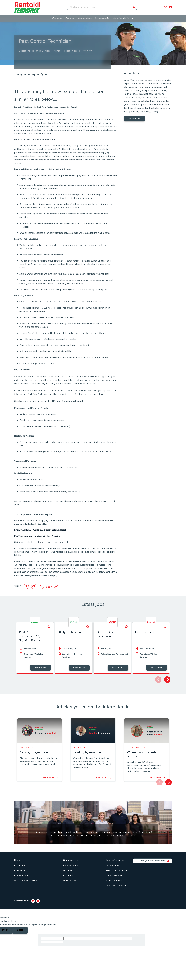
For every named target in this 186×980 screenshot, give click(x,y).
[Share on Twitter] (41, 586)
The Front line (80, 748)
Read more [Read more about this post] (48, 778)
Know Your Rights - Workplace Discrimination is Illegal (40, 530)
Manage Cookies (114, 880)
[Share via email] (49, 587)
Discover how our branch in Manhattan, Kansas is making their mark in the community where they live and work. (39, 761)
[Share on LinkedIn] (26, 586)
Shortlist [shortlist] (49, 626)
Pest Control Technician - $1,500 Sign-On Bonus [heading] (32, 636)
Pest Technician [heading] (146, 632)
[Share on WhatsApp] (57, 586)
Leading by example (87, 752)
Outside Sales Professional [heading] (106, 634)
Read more (134, 119)
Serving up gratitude (34, 752)
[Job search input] (102, 7)
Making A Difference (28, 748)
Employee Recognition (136, 748)
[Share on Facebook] (34, 586)
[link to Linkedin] (33, 901)
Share (18, 586)
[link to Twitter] (38, 901)
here (22, 401)
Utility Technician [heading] (69, 632)
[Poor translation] (20, 930)
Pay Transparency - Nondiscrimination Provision (37, 536)
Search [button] (134, 7)
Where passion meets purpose (142, 754)
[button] (167, 680)
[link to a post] (39, 731)
